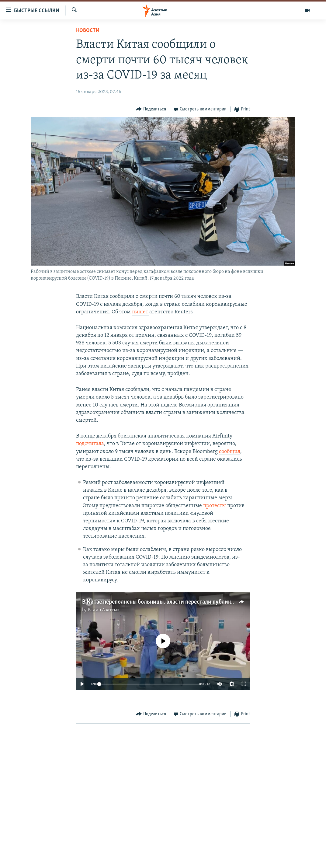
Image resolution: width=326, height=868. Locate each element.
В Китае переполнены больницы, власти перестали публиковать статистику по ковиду (193, 602)
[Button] (151, 109)
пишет (141, 312)
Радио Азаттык (104, 610)
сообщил (230, 452)
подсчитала (90, 444)
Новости (88, 31)
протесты (215, 506)
